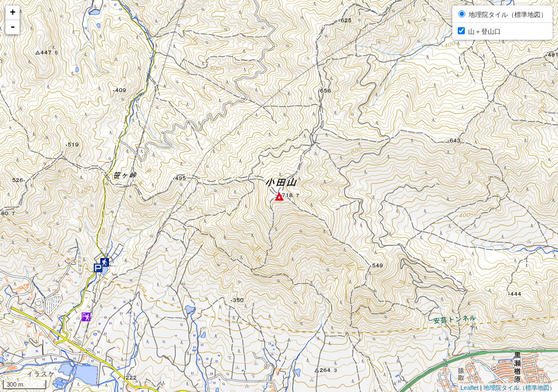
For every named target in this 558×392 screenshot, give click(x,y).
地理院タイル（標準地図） (519, 388)
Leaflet (469, 388)
